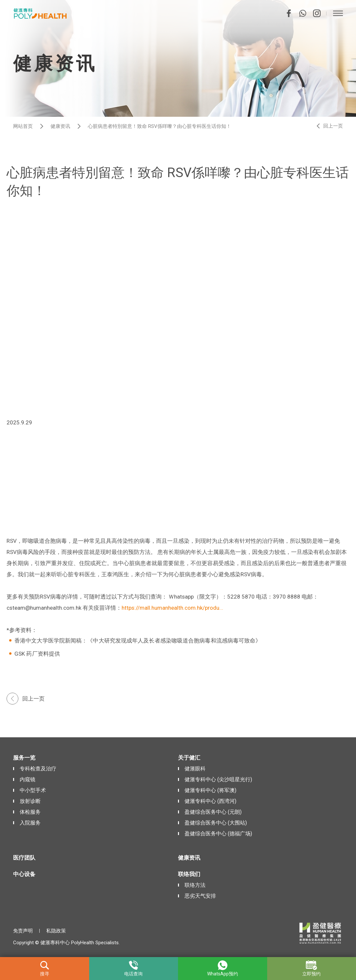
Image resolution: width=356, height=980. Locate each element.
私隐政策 (56, 931)
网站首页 (23, 126)
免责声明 (23, 931)
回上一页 (333, 126)
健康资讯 (60, 126)
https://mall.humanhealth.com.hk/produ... (172, 608)
